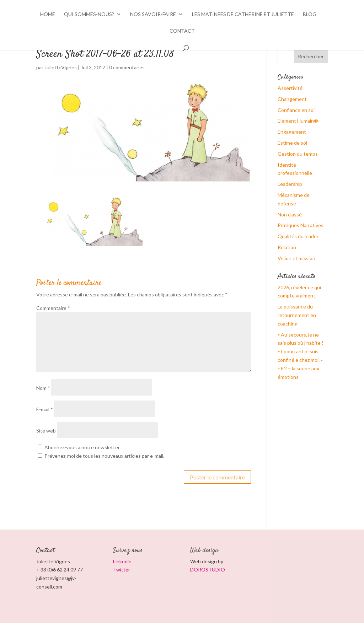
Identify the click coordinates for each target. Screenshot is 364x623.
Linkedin (122, 561)
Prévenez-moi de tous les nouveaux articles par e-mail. (104, 456)
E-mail (45, 409)
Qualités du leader (298, 236)
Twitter (122, 570)
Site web (46, 431)
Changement (292, 99)
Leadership (290, 184)
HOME (48, 14)
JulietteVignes (61, 67)
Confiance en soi (296, 110)
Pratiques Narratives (301, 225)
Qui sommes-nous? (89, 14)
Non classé (290, 214)
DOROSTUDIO (208, 570)
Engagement (292, 132)
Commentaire (53, 308)
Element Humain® (298, 121)
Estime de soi (292, 143)
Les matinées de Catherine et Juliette (243, 14)
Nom (43, 388)
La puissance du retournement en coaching (297, 315)
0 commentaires (127, 67)
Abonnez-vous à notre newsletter (79, 447)
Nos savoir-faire (153, 14)
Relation (287, 247)
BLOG (310, 14)
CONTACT (182, 31)
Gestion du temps (298, 154)
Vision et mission (296, 258)
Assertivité (290, 88)
